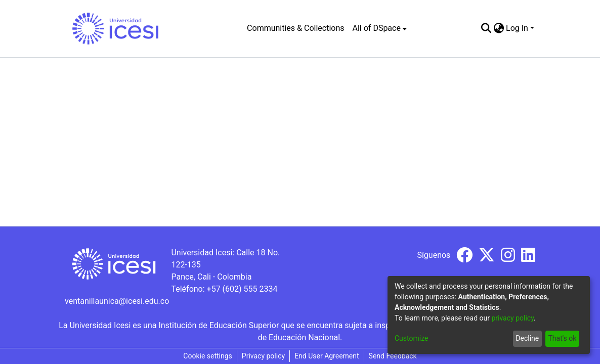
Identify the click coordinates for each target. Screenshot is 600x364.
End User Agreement (327, 356)
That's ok (562, 338)
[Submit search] (486, 28)
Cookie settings (208, 356)
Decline (527, 338)
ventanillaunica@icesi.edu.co (117, 301)
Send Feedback (393, 356)
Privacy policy (263, 356)
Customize (411, 338)
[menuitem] (380, 28)
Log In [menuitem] (517, 28)
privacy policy (512, 318)
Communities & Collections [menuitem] (295, 28)
